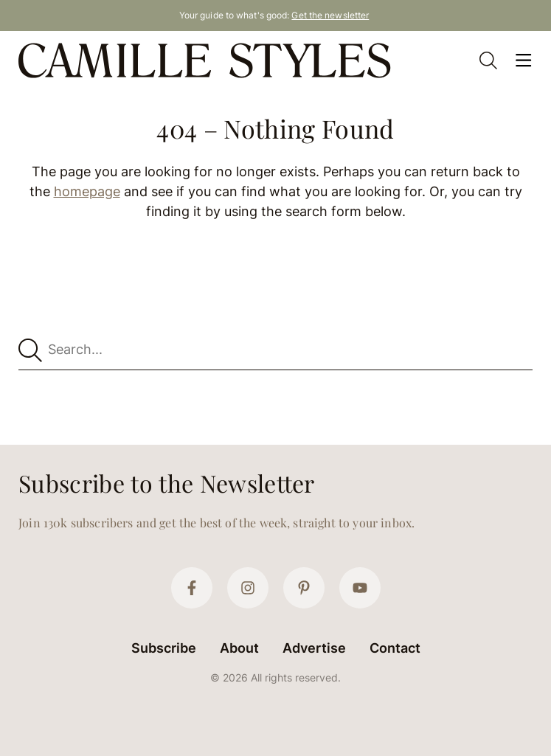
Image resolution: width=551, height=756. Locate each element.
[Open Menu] (524, 60)
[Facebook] (192, 588)
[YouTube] (360, 588)
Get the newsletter (330, 15)
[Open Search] (488, 60)
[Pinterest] (304, 588)
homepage (87, 191)
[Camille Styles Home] (208, 60)
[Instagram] (248, 588)
